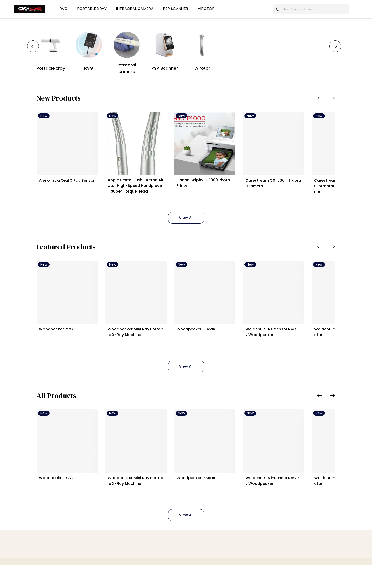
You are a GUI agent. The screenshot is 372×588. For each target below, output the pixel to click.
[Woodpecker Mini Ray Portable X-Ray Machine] (148, 304)
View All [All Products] (186, 538)
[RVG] (89, 45)
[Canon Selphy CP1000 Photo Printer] (224, 147)
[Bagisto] (30, 9)
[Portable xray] (51, 45)
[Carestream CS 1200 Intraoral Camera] (301, 148)
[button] (33, 46)
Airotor (206, 9)
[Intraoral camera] (127, 45)
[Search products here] (311, 9)
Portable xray (92, 9)
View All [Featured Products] (186, 382)
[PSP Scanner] (165, 45)
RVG (64, 9)
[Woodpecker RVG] (71, 304)
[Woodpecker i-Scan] (224, 304)
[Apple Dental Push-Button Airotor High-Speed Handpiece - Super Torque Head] (148, 147)
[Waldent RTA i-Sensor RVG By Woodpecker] (301, 304)
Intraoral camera (135, 9)
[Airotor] (203, 45)
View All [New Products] (186, 225)
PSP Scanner (176, 9)
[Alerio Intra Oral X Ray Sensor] (71, 148)
